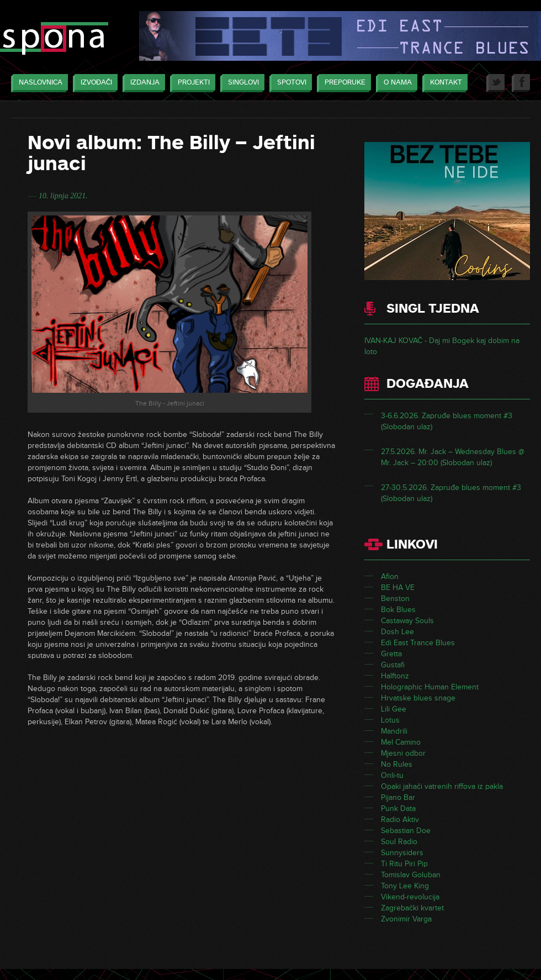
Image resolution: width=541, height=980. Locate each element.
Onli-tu (392, 775)
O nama (395, 83)
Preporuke (342, 83)
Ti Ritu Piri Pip (404, 864)
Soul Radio (399, 842)
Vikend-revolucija (410, 897)
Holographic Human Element (430, 687)
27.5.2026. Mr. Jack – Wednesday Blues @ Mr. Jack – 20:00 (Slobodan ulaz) (453, 457)
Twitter (495, 83)
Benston (395, 599)
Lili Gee (394, 709)
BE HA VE (398, 588)
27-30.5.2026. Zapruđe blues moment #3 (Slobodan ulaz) (451, 493)
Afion (390, 576)
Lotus (390, 720)
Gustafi (393, 665)
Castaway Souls (407, 621)
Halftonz (395, 676)
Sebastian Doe (406, 831)
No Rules (397, 764)
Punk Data (398, 808)
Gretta (391, 654)
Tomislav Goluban (411, 875)
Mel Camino (401, 742)
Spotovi (289, 83)
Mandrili (394, 731)
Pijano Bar (398, 797)
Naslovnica (38, 83)
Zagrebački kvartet (412, 908)
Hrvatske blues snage (418, 698)
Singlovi (241, 83)
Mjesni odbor (403, 753)
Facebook (521, 83)
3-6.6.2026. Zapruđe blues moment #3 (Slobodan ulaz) (447, 421)
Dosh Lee (397, 632)
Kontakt (443, 83)
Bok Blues (398, 610)
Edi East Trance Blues (418, 643)
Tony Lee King (405, 886)
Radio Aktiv (400, 820)
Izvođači (94, 83)
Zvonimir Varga (406, 919)
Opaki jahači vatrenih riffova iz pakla (442, 786)
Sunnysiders (402, 853)
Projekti (191, 83)
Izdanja (142, 83)
